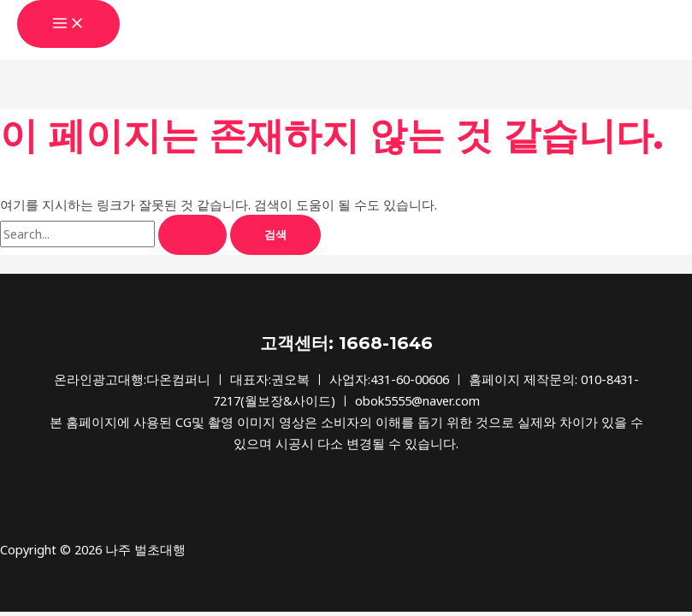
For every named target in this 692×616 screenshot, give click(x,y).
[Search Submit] (192, 235)
